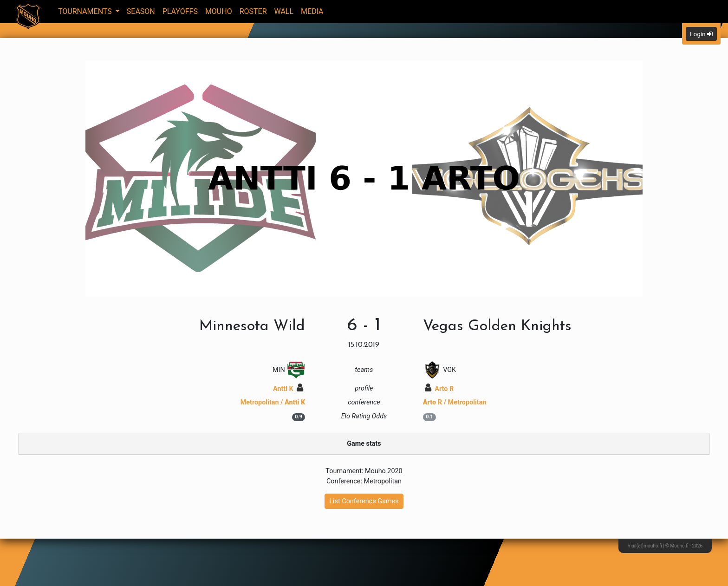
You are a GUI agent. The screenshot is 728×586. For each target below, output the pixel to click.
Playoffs (180, 11)
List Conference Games (364, 501)
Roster (253, 11)
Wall (284, 11)
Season (141, 11)
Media (312, 11)
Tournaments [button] (86, 11)
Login (701, 34)
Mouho (219, 11)
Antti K (288, 389)
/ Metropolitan (455, 402)
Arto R (439, 389)
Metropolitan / (273, 402)
